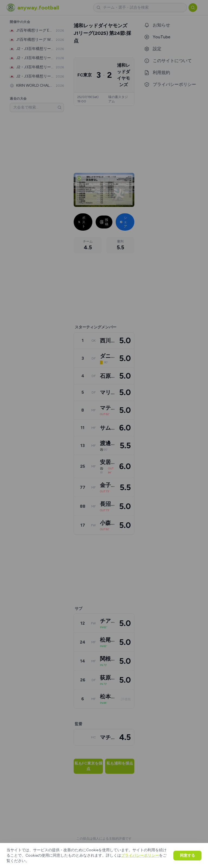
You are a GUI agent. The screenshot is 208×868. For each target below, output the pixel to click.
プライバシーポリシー (140, 855)
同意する (187, 855)
